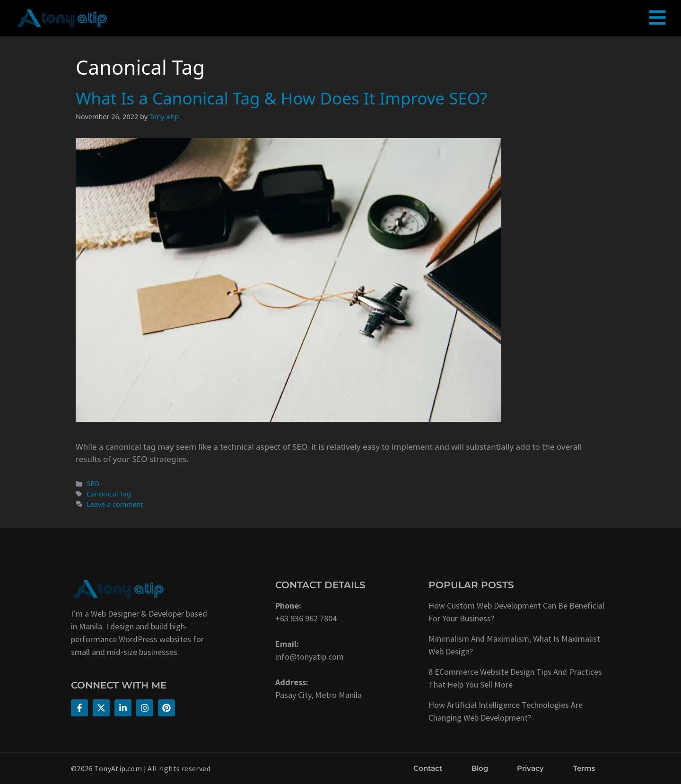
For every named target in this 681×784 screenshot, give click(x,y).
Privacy (530, 768)
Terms (584, 768)
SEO (93, 483)
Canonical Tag (109, 494)
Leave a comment (115, 504)
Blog (480, 768)
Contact (428, 768)
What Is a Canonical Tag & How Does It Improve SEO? (282, 98)
